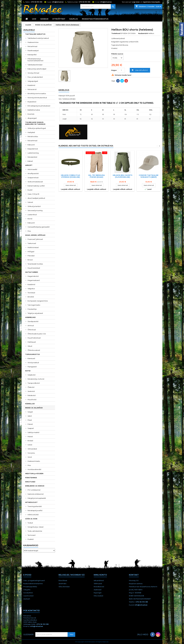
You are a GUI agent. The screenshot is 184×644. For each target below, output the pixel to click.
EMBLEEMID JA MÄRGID (35, 486)
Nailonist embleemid (35, 494)
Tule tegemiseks (34, 305)
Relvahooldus (33, 136)
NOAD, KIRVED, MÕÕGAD (35, 235)
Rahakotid (32, 395)
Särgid (30, 412)
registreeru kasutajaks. (152, 2)
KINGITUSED (30, 482)
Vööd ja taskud (33, 363)
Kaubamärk (143, 33)
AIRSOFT (29, 165)
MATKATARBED (32, 272)
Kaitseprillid (32, 55)
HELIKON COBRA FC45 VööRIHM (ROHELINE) (70, 176)
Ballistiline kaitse (34, 110)
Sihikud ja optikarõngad (37, 128)
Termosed (31, 535)
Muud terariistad (34, 268)
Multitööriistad (33, 247)
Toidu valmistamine (35, 531)
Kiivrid (30, 219)
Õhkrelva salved (34, 350)
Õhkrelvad (32, 330)
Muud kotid (32, 400)
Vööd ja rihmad (33, 73)
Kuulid (30, 190)
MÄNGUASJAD (33, 515)
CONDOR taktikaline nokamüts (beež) (149, 176)
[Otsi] (98, 6)
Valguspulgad (33, 81)
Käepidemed (33, 149)
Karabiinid (31, 85)
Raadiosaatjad (33, 50)
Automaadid (32, 169)
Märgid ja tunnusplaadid (37, 498)
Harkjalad (31, 132)
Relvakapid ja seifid (35, 510)
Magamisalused (34, 280)
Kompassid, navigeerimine (38, 301)
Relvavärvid (32, 89)
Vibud (30, 346)
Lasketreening (33, 153)
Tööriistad (31, 293)
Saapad (31, 428)
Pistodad (31, 256)
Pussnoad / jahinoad (35, 239)
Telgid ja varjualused (35, 313)
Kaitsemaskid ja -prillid (36, 186)
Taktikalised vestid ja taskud (38, 38)
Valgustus (31, 289)
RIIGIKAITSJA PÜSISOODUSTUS (95, 19)
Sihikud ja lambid (34, 206)
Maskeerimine (33, 42)
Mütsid (30, 436)
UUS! (34, 19)
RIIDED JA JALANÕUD (34, 408)
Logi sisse (136, 2)
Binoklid (31, 297)
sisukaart (27, 599)
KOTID (28, 371)
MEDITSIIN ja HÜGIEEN (34, 473)
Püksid (30, 424)
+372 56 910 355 (36, 2)
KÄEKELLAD (30, 404)
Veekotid (31, 391)
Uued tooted (28, 596)
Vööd (30, 457)
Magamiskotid (33, 276)
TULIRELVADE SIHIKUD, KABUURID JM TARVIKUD (35, 123)
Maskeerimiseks (34, 461)
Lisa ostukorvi (140, 70)
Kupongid (98, 593)
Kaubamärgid (31, 545)
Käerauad (31, 358)
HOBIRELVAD (30, 317)
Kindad (30, 441)
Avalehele (29, 30)
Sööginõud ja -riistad (35, 527)
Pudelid (31, 539)
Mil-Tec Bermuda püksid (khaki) (97, 176)
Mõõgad (31, 252)
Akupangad (32, 118)
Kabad (30, 161)
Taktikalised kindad (35, 65)
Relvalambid (32, 157)
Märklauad (32, 342)
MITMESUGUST (31, 502)
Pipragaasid (32, 367)
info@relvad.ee (58, 2)
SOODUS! (44, 19)
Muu (29, 231)
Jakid (30, 416)
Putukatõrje (32, 309)
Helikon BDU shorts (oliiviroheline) (123, 176)
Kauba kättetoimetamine (33, 584)
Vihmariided (32, 449)
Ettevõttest (59, 19)
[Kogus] (121, 70)
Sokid (30, 445)
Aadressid (98, 590)
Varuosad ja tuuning (35, 210)
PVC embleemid (34, 490)
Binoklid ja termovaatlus (37, 93)
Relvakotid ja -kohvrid (36, 379)
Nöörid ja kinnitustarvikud (37, 98)
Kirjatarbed (32, 102)
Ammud (31, 326)
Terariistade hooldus (35, 264)
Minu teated (98, 596)
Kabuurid (31, 145)
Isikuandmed (99, 580)
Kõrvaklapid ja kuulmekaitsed (39, 106)
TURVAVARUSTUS (33, 354)
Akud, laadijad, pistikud (36, 198)
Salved (30, 202)
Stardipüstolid (33, 321)
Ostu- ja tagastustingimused (34, 580)
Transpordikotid (34, 383)
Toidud (30, 523)
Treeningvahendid (35, 506)
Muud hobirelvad (34, 338)
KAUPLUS (74, 19)
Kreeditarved (99, 587)
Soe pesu (31, 453)
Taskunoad (32, 243)
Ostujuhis (27, 590)
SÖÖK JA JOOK (31, 519)
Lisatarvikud (32, 215)
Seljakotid (31, 375)
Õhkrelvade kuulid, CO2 (37, 334)
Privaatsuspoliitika (30, 587)
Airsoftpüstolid (33, 173)
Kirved (30, 260)
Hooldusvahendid (34, 469)
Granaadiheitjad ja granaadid (38, 227)
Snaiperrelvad (33, 178)
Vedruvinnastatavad (35, 182)
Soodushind (28, 593)
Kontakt (134, 575)
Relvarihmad (32, 46)
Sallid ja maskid (33, 432)
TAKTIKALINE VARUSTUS (35, 34)
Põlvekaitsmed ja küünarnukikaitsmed (35, 60)
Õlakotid (31, 387)
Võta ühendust (64, 587)
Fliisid (30, 420)
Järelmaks (62, 584)
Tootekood (116, 33)
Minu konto (100, 575)
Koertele (31, 114)
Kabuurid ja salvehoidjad (37, 69)
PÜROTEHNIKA (31, 478)
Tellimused (98, 584)
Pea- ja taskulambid (35, 77)
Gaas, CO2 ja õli (33, 194)
